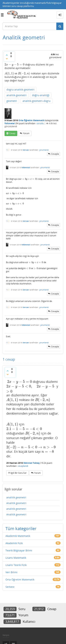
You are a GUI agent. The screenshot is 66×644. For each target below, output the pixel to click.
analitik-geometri (17, 95)
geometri (12, 101)
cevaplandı (23, 466)
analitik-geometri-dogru (37, 101)
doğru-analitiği (41, 95)
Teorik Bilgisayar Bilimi (19, 550)
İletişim (6, 635)
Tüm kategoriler (21, 528)
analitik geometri (16, 497)
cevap (12, 133)
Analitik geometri (16, 503)
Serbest (10, 587)
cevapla (55, 154)
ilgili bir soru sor (18, 473)
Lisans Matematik (16, 558)
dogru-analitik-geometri (21, 90)
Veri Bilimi (11, 572)
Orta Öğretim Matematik (32, 120)
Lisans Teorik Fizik (16, 565)
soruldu (40, 123)
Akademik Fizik (14, 543)
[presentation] (15, 64)
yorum (26, 133)
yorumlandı (44, 150)
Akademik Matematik (18, 536)
